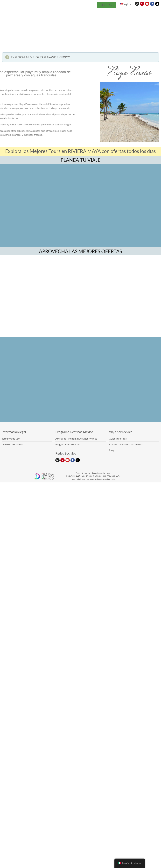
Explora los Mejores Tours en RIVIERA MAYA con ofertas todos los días (80, 151)
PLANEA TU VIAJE (80, 160)
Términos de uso (101, 473)
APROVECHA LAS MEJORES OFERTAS (80, 251)
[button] (80, 58)
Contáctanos (83, 473)
